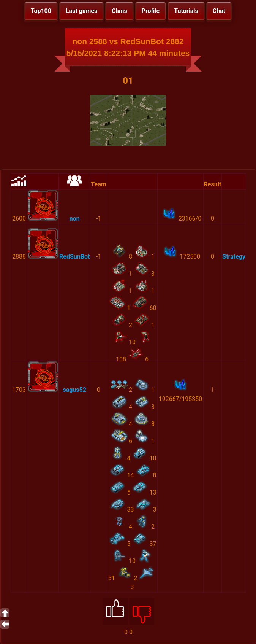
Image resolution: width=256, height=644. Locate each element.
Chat (219, 11)
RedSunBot (74, 257)
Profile (151, 11)
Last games (81, 11)
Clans (119, 11)
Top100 (41, 11)
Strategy (234, 257)
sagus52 (74, 390)
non (75, 219)
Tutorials (186, 11)
